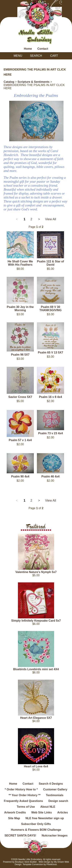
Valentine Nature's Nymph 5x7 (36, 572)
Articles (63, 812)
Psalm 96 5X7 (20, 355)
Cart (54, 56)
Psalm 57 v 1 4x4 (20, 440)
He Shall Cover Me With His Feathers (20, 263)
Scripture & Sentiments (34, 82)
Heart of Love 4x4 (36, 766)
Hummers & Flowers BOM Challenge (36, 830)
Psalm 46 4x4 (51, 476)
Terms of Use (26, 807)
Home (28, 49)
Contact (43, 49)
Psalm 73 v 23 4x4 (50, 433)
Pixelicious (52, 864)
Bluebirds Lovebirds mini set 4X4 (36, 669)
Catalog (9, 82)
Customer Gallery (55, 789)
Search (36, 56)
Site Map (14, 818)
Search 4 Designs (51, 784)
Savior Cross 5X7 (20, 397)
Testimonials (55, 795)
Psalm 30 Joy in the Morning (20, 309)
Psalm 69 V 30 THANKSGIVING (51, 309)
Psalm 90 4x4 (20, 476)
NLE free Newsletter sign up (45, 818)
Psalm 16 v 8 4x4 (50, 397)
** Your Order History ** (25, 795)
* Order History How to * (21, 789)
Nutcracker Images (55, 836)
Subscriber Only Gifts (36, 824)
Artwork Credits (15, 812)
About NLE (48, 807)
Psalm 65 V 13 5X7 (50, 352)
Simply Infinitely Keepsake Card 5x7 (36, 621)
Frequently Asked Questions (23, 801)
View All (51, 219)
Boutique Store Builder (26, 862)
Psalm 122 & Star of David (50, 263)
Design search (58, 801)
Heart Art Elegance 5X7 (36, 718)
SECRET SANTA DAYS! (20, 836)
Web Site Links (42, 812)
